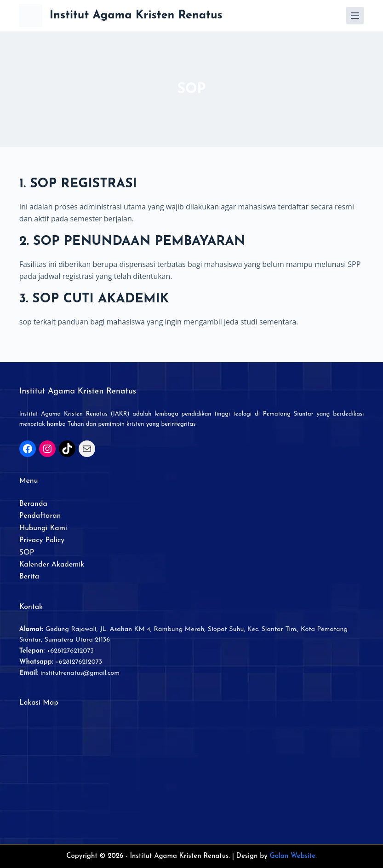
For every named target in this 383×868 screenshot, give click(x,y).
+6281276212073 (70, 651)
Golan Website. (293, 856)
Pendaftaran (40, 516)
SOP (27, 553)
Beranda (33, 504)
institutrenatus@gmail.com (80, 673)
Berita (29, 577)
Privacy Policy (42, 540)
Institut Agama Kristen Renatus (136, 15)
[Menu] (355, 16)
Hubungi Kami (43, 528)
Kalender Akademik (52, 565)
